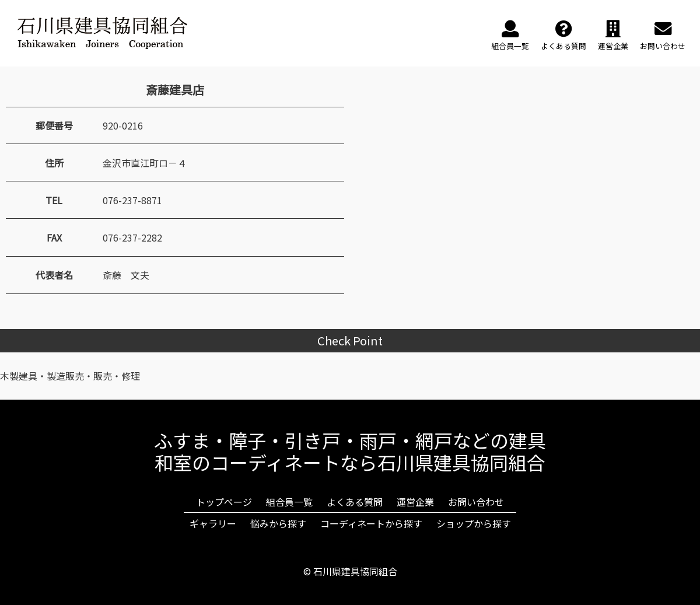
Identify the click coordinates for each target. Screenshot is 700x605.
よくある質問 (355, 502)
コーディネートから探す (371, 523)
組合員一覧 (289, 502)
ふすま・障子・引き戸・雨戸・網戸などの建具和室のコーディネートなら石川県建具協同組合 (350, 451)
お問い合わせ (476, 502)
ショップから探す (474, 523)
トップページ (224, 502)
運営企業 (415, 502)
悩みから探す (278, 523)
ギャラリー (213, 523)
